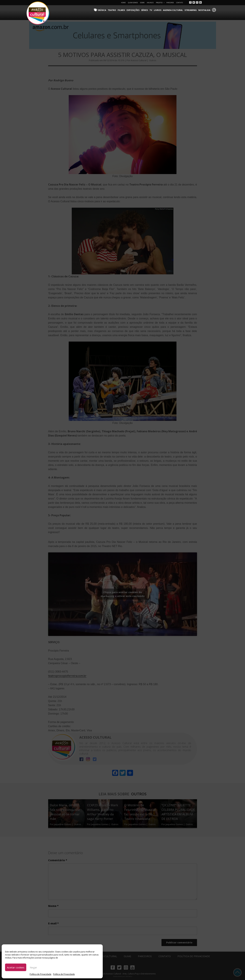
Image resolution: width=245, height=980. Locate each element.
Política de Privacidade (40, 974)
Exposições (133, 10)
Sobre (142, 3)
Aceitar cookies (16, 967)
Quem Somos (133, 3)
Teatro (112, 10)
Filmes (121, 10)
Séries (145, 10)
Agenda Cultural (173, 10)
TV (151, 10)
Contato (179, 3)
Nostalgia (205, 10)
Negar (33, 967)
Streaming (191, 10)
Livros (158, 10)
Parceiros (170, 3)
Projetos (160, 3)
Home (123, 3)
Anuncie (150, 3)
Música (102, 10)
